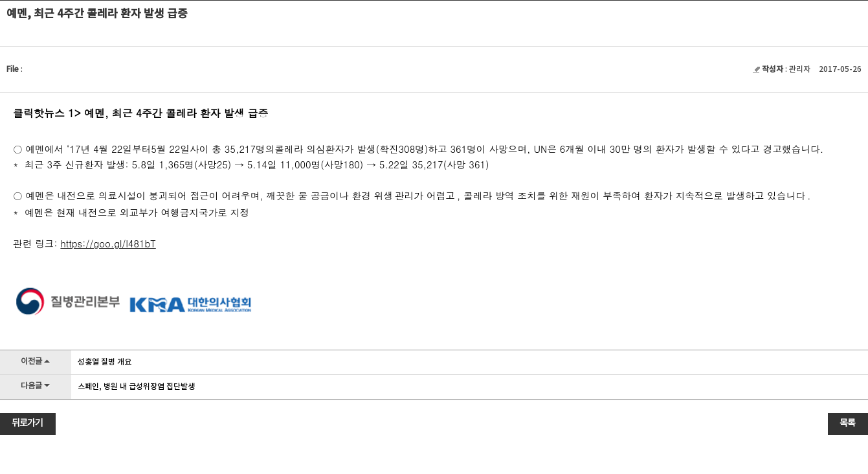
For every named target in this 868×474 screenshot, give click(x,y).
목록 (847, 423)
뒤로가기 (27, 423)
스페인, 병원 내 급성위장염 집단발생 (136, 387)
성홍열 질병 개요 (105, 362)
